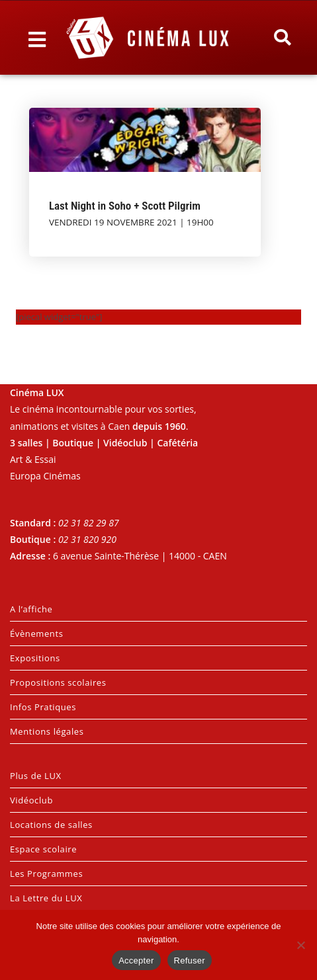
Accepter (136, 960)
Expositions (35, 658)
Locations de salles (51, 825)
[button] (283, 38)
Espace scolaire (43, 849)
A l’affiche (31, 609)
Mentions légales (47, 731)
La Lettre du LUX (46, 898)
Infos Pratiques (43, 707)
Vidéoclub (31, 800)
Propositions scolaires (58, 682)
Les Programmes (46, 874)
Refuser (190, 960)
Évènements (36, 633)
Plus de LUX (36, 776)
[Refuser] (300, 945)
